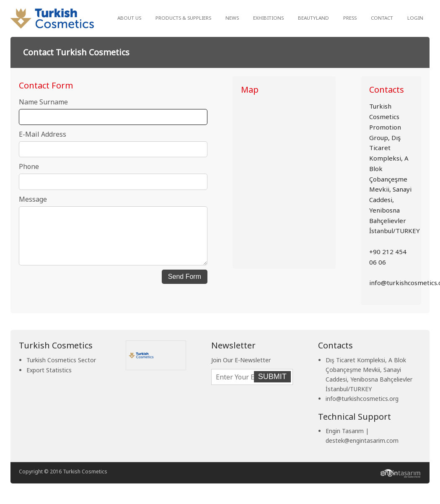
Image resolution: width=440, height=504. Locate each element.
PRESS (350, 18)
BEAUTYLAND (313, 18)
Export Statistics (49, 370)
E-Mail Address (43, 134)
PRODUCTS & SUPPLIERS (183, 18)
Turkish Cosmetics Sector (61, 360)
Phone (29, 166)
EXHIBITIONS (268, 18)
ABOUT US (129, 18)
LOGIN (415, 18)
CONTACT (382, 18)
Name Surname (43, 102)
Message (33, 199)
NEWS (232, 18)
